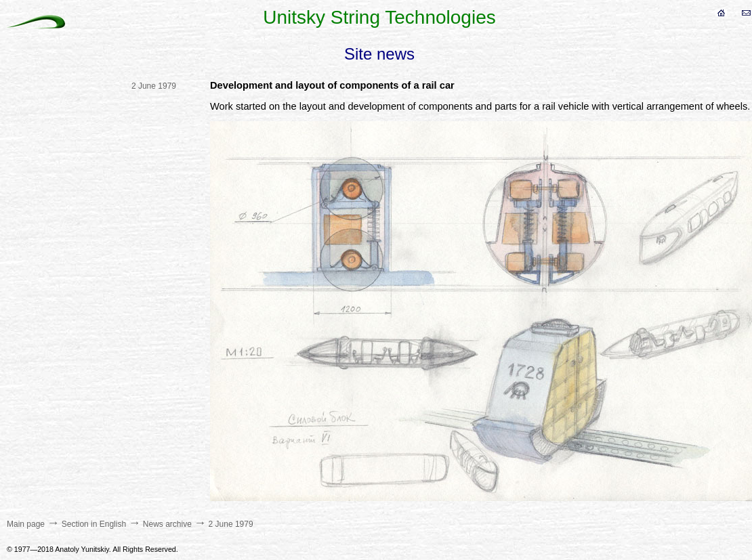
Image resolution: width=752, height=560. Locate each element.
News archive (167, 524)
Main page (26, 524)
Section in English (94, 524)
